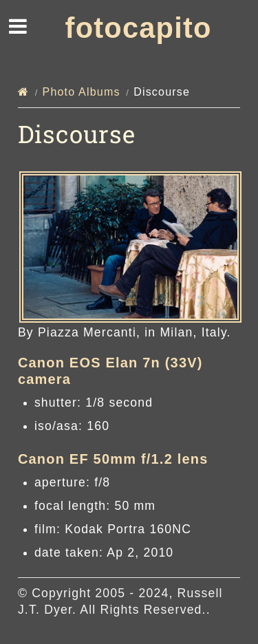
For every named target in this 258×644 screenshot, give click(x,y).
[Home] (23, 92)
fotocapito (139, 28)
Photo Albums (82, 92)
